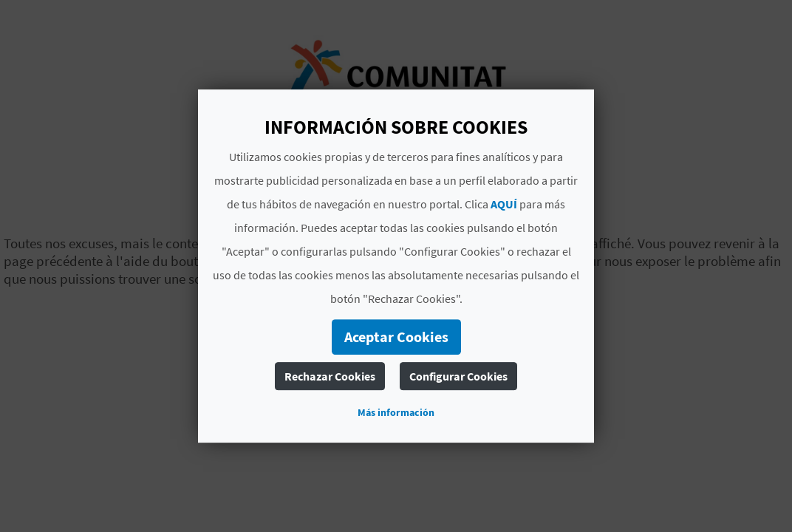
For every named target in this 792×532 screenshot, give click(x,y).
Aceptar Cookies (396, 337)
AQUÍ (504, 204)
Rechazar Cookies (330, 376)
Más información (396, 412)
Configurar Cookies (458, 376)
